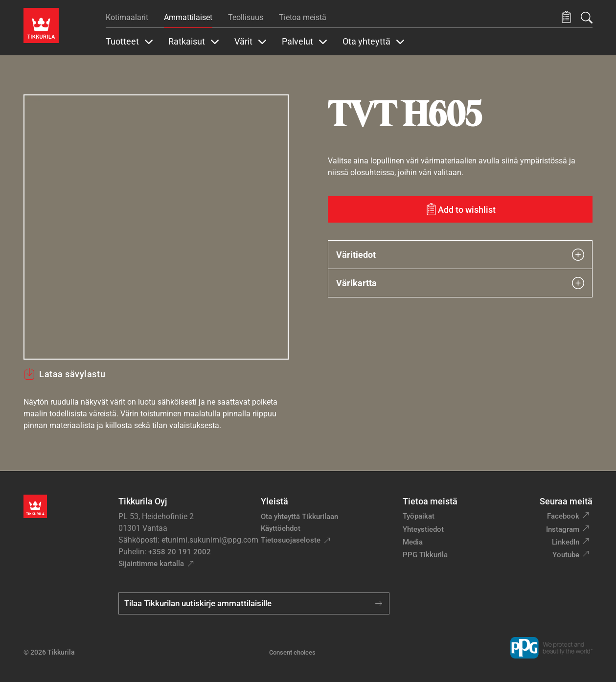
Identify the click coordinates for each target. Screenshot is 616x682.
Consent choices (292, 652)
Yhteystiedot (423, 529)
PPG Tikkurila (425, 555)
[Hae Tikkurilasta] (587, 18)
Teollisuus (246, 17)
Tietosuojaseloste (291, 540)
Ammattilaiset (188, 17)
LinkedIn (566, 542)
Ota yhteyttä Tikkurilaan (299, 517)
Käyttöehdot (281, 528)
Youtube (566, 555)
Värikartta (460, 283)
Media (413, 542)
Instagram (563, 529)
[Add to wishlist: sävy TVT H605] (460, 209)
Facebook (563, 516)
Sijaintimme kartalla (151, 564)
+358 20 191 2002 (180, 552)
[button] (566, 17)
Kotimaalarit (127, 17)
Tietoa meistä (303, 17)
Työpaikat (419, 516)
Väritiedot (460, 255)
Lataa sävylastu (64, 374)
